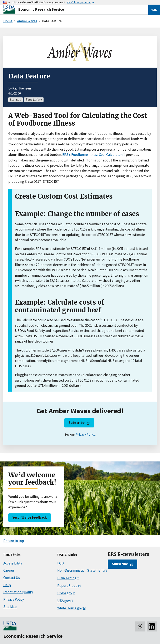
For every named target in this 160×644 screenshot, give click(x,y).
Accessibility (13, 563)
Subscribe (77, 423)
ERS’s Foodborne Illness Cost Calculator (92, 155)
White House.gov (70, 608)
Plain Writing (67, 578)
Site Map (10, 607)
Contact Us (12, 578)
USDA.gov (65, 593)
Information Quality (18, 592)
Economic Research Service (41, 9)
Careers (9, 570)
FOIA (61, 563)
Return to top (14, 541)
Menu (154, 10)
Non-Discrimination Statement (81, 570)
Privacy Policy (85, 434)
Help (7, 585)
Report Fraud (67, 586)
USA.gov (64, 601)
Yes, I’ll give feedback (30, 517)
